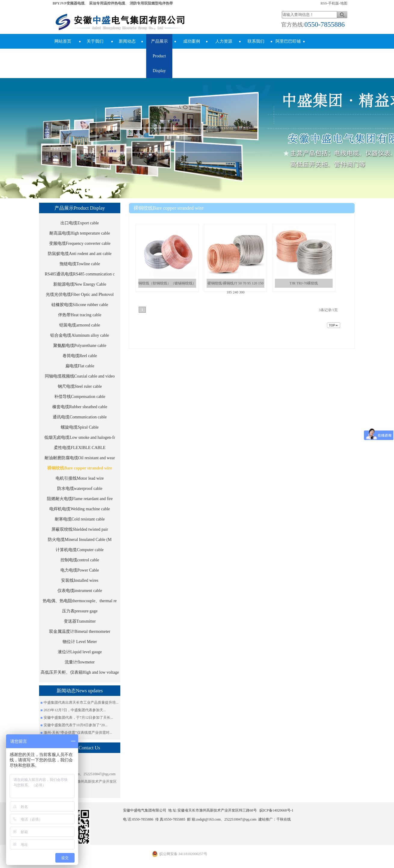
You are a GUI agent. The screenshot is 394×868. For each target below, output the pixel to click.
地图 (344, 3)
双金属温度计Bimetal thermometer (80, 631)
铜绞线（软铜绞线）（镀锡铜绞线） (167, 283)
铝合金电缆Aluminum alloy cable (80, 335)
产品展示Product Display (159, 56)
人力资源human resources (224, 56)
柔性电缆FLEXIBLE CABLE (80, 448)
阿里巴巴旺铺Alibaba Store (288, 49)
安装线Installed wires (80, 580)
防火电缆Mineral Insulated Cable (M (80, 540)
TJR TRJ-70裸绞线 (304, 283)
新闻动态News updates (127, 49)
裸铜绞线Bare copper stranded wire (80, 468)
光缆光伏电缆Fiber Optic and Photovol (80, 294)
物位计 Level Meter (80, 642)
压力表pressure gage (80, 611)
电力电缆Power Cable (80, 570)
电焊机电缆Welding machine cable (80, 509)
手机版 (334, 3)
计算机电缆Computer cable (80, 550)
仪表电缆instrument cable (80, 591)
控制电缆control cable (80, 560)
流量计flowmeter (80, 662)
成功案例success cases (191, 49)
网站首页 (63, 41)
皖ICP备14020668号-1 (277, 810)
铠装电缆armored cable (80, 325)
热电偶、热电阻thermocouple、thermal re (80, 601)
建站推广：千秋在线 (275, 819)
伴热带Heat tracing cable (80, 315)
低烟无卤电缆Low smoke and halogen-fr (80, 437)
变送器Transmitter (80, 621)
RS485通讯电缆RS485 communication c (80, 274)
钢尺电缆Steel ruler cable (80, 386)
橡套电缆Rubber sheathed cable (80, 407)
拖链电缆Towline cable (80, 264)
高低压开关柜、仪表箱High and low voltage (80, 672)
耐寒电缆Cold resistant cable (80, 519)
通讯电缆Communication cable (80, 417)
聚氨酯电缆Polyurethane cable (80, 346)
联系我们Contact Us (256, 49)
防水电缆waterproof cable (80, 489)
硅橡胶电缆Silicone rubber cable (80, 305)
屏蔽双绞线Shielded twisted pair (80, 529)
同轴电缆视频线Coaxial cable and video (80, 376)
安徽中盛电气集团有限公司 (236, 219)
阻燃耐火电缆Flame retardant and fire (80, 499)
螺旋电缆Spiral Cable (80, 427)
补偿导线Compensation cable (80, 397)
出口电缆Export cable (80, 223)
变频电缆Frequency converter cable (80, 243)
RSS (324, 3)
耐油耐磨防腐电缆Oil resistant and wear (80, 458)
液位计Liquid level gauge (80, 652)
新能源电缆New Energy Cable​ (80, 284)
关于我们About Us (95, 49)
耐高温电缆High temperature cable (80, 233)
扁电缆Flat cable (80, 366)
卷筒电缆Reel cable (80, 356)
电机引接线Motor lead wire (80, 478)
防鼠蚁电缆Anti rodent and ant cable (80, 254)
